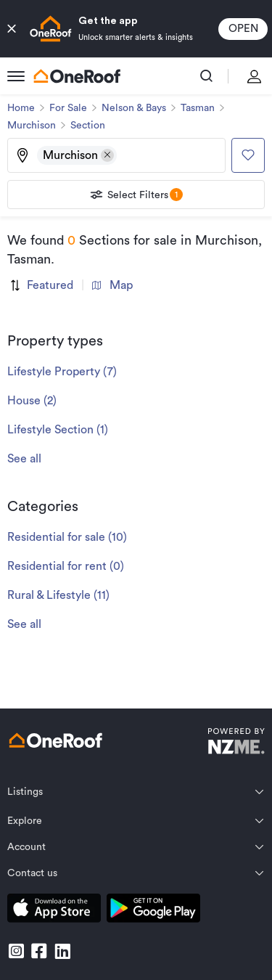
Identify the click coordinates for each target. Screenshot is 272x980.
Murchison (32, 126)
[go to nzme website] (236, 743)
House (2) (32, 401)
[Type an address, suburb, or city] (170, 155)
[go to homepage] (77, 76)
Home (21, 108)
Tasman (198, 108)
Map (112, 285)
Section (88, 126)
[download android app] (153, 911)
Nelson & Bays (134, 108)
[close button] (12, 29)
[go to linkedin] (62, 951)
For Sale (68, 108)
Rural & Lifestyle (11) (58, 595)
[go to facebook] (39, 951)
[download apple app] (54, 911)
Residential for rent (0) (66, 566)
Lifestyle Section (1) (58, 430)
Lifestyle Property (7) (62, 372)
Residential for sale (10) (67, 537)
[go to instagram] (16, 951)
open (243, 29)
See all (24, 459)
